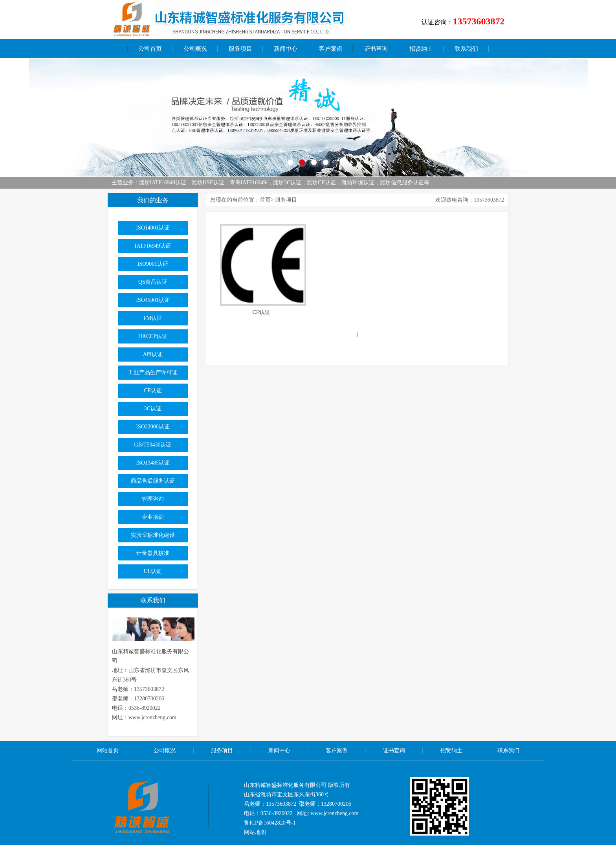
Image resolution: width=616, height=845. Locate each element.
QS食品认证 (153, 282)
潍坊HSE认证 (208, 183)
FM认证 (153, 318)
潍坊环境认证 (358, 183)
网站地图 (255, 832)
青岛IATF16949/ (249, 183)
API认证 (153, 354)
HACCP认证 (153, 336)
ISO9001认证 (153, 264)
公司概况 (195, 49)
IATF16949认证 (153, 246)
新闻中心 (286, 49)
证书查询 (376, 49)
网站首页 (108, 750)
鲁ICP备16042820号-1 (270, 823)
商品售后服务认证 (153, 481)
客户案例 (331, 49)
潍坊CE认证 (321, 183)
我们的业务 (153, 200)
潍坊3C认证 (287, 183)
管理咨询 (153, 499)
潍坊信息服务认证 (402, 183)
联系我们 (466, 49)
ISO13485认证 (153, 463)
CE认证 (262, 312)
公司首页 (150, 49)
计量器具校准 (153, 553)
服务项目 (240, 49)
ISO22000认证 (153, 427)
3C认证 (153, 409)
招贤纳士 (421, 49)
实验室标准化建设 (153, 535)
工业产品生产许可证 (153, 372)
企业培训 (153, 517)
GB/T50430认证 (153, 445)
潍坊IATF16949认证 (163, 183)
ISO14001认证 (153, 228)
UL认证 (153, 571)
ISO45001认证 (153, 300)
